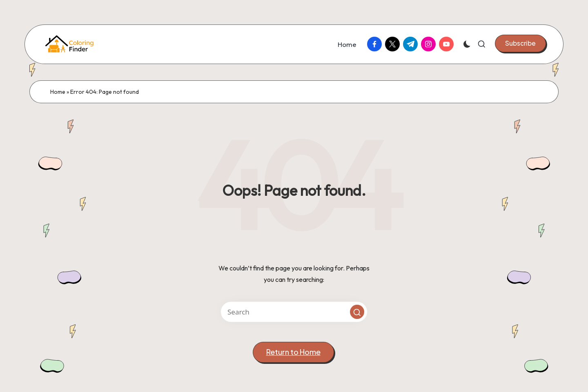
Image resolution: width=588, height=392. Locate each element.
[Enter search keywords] (294, 312)
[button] (520, 43)
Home (58, 92)
